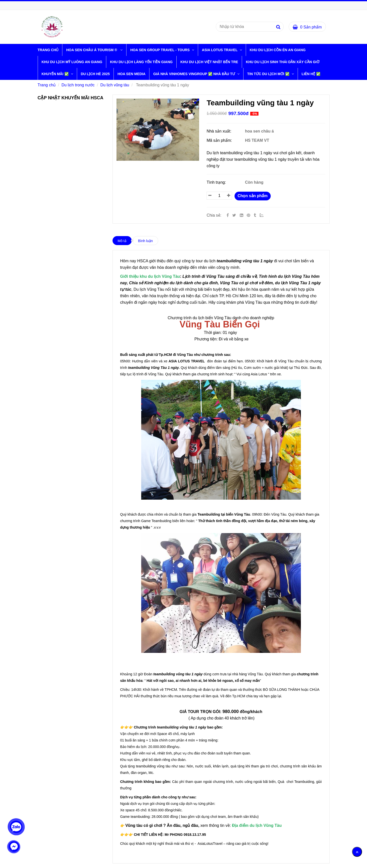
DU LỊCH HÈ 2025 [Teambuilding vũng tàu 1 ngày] (95, 74)
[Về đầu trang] (357, 852)
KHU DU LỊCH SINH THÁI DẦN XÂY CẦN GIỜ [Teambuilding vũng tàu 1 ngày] (282, 62)
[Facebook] (228, 215)
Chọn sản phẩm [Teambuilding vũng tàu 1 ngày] (252, 196)
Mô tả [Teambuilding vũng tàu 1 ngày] (122, 241)
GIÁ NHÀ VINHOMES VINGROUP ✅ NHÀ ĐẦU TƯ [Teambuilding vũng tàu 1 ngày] (195, 74)
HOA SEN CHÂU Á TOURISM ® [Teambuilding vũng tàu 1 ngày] (93, 50)
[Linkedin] (242, 215)
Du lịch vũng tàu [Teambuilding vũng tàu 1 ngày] (115, 85)
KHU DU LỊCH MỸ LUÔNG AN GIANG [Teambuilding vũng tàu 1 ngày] (72, 62)
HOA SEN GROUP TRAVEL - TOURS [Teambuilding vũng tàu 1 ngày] (160, 50)
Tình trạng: (217, 182)
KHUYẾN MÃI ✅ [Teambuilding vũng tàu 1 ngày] (56, 74)
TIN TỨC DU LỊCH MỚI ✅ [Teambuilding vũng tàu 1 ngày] (269, 74)
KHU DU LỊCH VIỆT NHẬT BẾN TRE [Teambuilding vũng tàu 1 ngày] (209, 62)
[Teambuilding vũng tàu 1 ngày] (249, 215)
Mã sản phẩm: (220, 140)
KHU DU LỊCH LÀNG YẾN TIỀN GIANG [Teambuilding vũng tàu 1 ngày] (141, 62)
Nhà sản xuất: (219, 131)
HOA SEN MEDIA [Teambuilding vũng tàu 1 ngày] (131, 74)
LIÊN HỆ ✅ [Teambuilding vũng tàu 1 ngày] (311, 74)
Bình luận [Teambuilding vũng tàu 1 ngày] (145, 241)
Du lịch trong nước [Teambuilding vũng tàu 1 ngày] (78, 85)
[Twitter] (234, 215)
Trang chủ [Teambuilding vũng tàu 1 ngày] (48, 50)
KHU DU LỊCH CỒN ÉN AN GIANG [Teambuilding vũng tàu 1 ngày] (278, 50)
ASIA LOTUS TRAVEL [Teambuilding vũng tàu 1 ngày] (220, 50)
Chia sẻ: (214, 215)
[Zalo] (264, 215)
